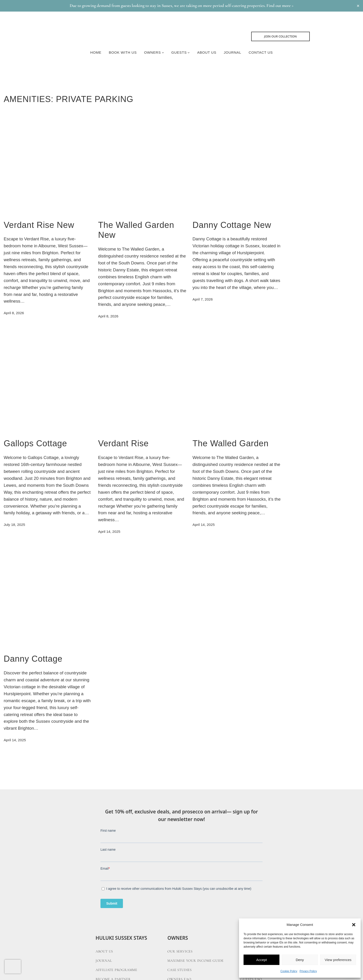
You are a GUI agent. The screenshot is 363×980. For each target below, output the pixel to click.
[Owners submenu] (163, 52)
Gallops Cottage (35, 443)
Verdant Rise (123, 443)
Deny (300, 960)
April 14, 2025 (109, 532)
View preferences (338, 960)
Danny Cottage (33, 659)
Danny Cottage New (232, 225)
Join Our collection (280, 36)
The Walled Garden (231, 443)
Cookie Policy (289, 971)
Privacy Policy (308, 971)
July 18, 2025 (14, 525)
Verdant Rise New (39, 225)
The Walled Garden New (136, 230)
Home (96, 52)
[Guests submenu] (189, 52)
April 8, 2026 (14, 313)
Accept (262, 960)
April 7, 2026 (203, 299)
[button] (354, 925)
